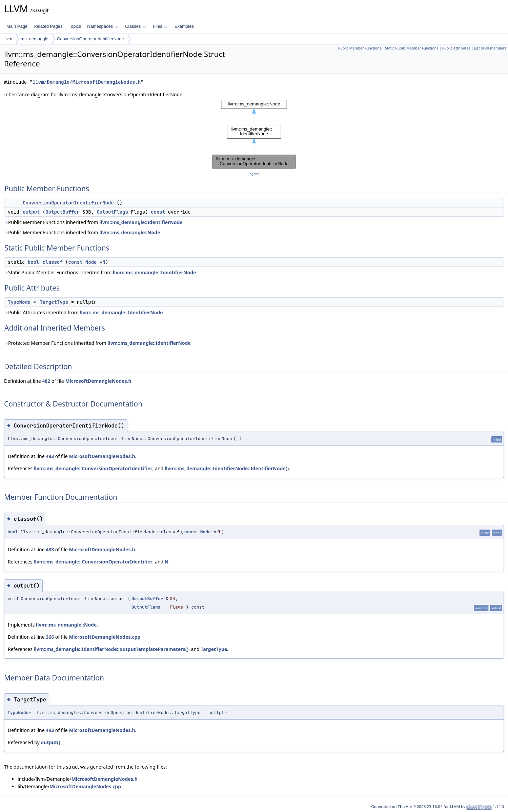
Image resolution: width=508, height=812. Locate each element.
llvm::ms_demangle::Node (130, 232)
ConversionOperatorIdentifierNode (90, 39)
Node (91, 262)
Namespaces (103, 26)
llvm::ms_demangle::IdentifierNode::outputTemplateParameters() (111, 649)
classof (53, 262)
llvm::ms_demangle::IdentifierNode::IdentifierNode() (227, 468)
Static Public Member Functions (412, 48)
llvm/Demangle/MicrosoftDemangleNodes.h (87, 82)
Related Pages (48, 26)
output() (50, 742)
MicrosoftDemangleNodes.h (98, 381)
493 (50, 730)
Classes (136, 26)
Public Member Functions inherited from (93, 222)
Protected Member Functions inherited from (97, 343)
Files (160, 26)
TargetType (54, 302)
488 (50, 549)
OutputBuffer (63, 212)
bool (34, 262)
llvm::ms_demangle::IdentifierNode (141, 222)
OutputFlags (112, 212)
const (158, 212)
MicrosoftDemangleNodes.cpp (105, 637)
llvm (8, 39)
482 (46, 381)
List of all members (490, 48)
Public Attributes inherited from (84, 312)
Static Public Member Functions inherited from (100, 272)
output (31, 212)
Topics (75, 26)
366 (50, 637)
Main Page (17, 26)
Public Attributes (456, 48)
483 (50, 456)
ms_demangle (35, 39)
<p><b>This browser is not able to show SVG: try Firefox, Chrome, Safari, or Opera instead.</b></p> (254, 134)
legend (254, 174)
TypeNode (19, 302)
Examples (184, 26)
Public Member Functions (360, 48)
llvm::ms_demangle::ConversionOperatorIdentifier (93, 468)
